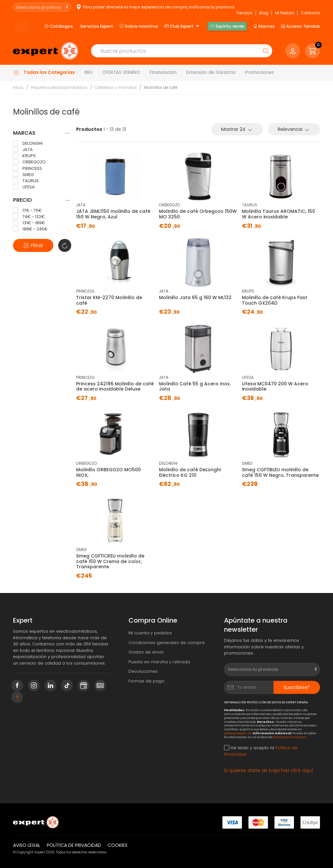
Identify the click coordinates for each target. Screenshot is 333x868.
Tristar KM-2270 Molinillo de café (109, 300)
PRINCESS (27, 168)
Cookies (118, 845)
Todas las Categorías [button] (44, 73)
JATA (23, 150)
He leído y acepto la (261, 751)
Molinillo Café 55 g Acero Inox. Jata (195, 386)
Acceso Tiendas (300, 26)
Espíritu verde (227, 26)
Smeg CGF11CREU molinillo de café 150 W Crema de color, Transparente (110, 561)
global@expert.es (238, 733)
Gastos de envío (146, 652)
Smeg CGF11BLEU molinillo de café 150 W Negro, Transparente (280, 472)
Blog (264, 13)
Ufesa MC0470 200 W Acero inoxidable (275, 386)
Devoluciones (143, 671)
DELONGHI (28, 143)
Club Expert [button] (183, 26)
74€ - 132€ (29, 216)
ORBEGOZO (29, 162)
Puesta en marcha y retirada (159, 662)
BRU (89, 72)
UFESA (24, 187)
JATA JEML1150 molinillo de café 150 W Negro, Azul (113, 214)
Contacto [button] (310, 13)
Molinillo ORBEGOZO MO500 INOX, (108, 472)
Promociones (260, 72)
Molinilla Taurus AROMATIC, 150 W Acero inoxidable (279, 214)
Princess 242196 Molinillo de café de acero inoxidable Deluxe (115, 386)
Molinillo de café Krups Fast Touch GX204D (275, 300)
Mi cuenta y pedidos (150, 633)
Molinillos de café (161, 87)
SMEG (23, 174)
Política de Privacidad (290, 737)
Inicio (18, 87)
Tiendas (244, 13)
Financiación (163, 72)
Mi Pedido (285, 13)
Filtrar (33, 246)
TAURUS (26, 181)
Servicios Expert (97, 26)
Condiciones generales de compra (166, 643)
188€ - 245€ (30, 229)
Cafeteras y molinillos (116, 87)
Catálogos (59, 26)
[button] (313, 51)
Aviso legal (27, 845)
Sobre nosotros (139, 26)
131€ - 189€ (29, 223)
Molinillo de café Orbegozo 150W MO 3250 (198, 214)
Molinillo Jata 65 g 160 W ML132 (195, 297)
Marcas (264, 26)
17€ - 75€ (27, 210)
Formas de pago (147, 681)
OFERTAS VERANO (121, 72)
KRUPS (24, 156)
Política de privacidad (74, 845)
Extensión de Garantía (211, 72)
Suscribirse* (297, 687)
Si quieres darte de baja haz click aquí (269, 770)
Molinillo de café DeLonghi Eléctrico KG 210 (190, 472)
